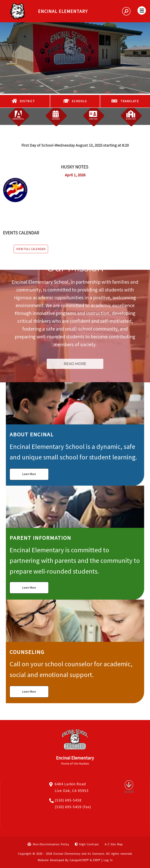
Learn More (29, 474)
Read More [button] (75, 364)
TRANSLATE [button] (130, 101)
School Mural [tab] (75, 92)
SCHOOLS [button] (79, 101)
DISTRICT (27, 101)
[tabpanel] (75, 58)
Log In (108, 860)
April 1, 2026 (75, 175)
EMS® (97, 860)
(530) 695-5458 (68, 800)
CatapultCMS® (79, 860)
